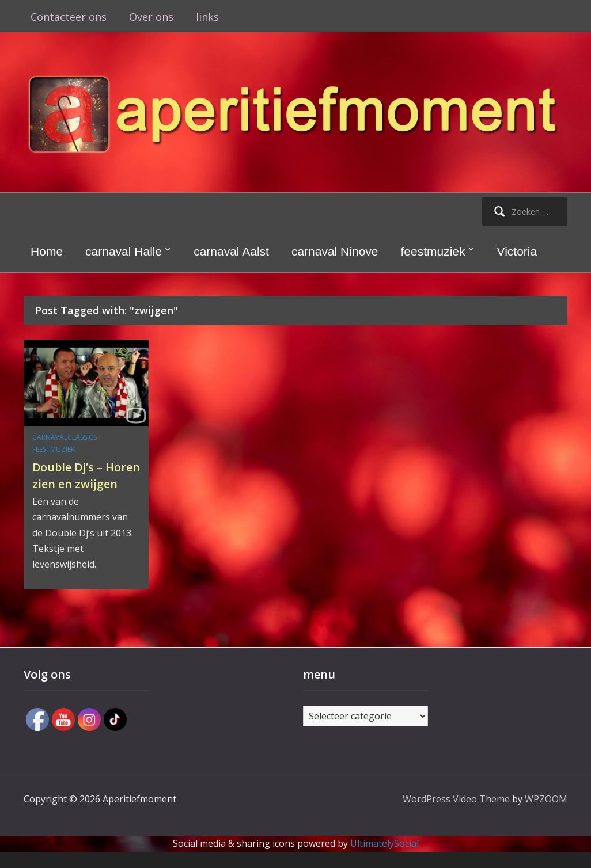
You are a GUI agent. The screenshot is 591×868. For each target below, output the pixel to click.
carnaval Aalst (231, 251)
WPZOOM (546, 816)
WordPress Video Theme (456, 816)
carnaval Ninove (335, 251)
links (207, 17)
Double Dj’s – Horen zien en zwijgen (75, 483)
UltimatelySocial (384, 860)
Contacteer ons (69, 17)
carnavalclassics (65, 437)
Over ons (151, 17)
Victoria (517, 251)
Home (47, 251)
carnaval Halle (124, 251)
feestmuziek (433, 251)
